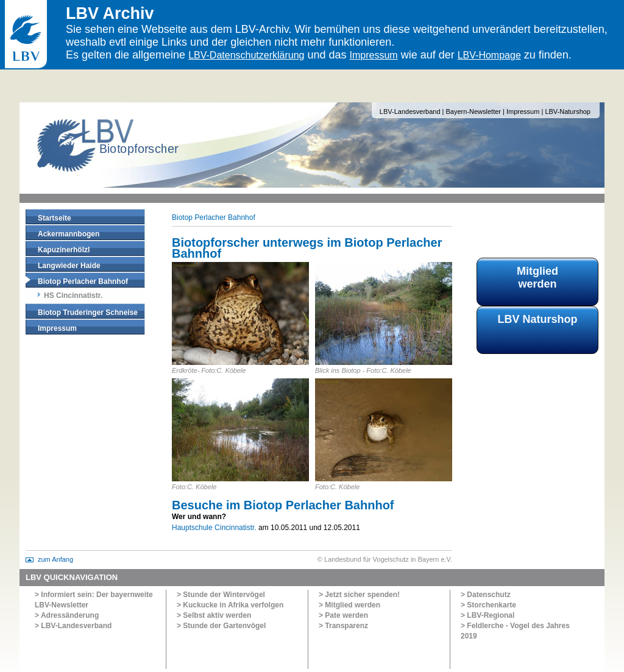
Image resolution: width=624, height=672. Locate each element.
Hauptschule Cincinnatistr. (214, 528)
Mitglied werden (537, 278)
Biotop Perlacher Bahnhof (83, 281)
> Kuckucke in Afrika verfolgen (230, 605)
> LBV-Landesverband (73, 626)
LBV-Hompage (489, 55)
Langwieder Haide (69, 266)
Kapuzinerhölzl (64, 250)
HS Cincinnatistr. (73, 295)
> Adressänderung (67, 615)
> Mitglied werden (349, 605)
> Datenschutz (486, 595)
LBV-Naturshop (568, 111)
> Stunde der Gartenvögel (221, 626)
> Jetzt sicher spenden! (359, 595)
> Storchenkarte (488, 605)
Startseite (55, 218)
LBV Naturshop (537, 319)
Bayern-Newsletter (473, 111)
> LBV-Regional (487, 615)
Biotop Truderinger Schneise (88, 313)
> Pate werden (343, 615)
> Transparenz (343, 626)
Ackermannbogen (69, 234)
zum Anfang (55, 559)
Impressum (374, 55)
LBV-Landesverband (410, 111)
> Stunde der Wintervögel (221, 595)
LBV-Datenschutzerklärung (246, 55)
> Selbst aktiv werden (214, 615)
